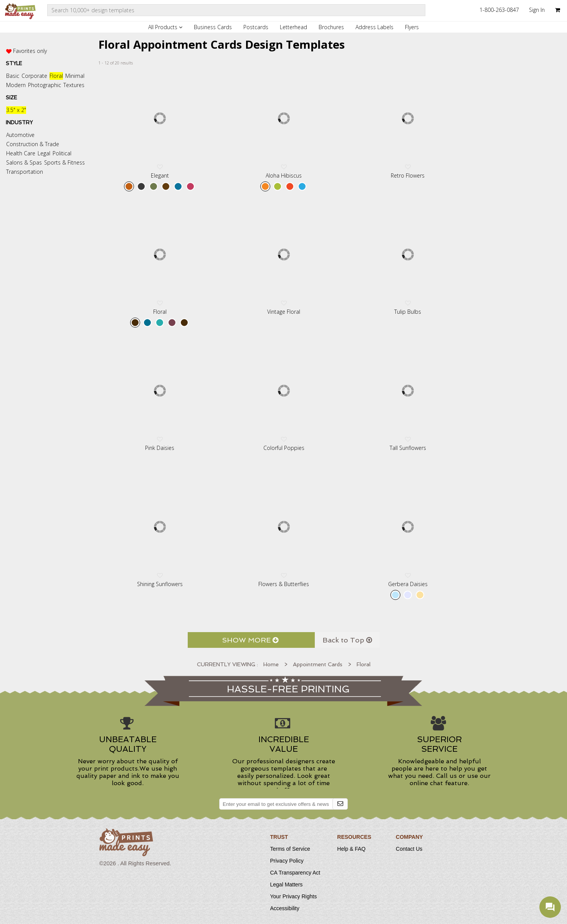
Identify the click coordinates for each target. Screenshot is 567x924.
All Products (165, 27)
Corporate (34, 76)
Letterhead (293, 27)
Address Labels (374, 27)
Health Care (21, 153)
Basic (13, 76)
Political (62, 153)
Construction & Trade (33, 144)
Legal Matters (287, 884)
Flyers (412, 27)
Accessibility (285, 908)
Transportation (25, 172)
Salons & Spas (24, 162)
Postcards (256, 27)
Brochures (331, 27)
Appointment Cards (318, 664)
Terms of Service (290, 849)
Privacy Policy (287, 861)
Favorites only (30, 51)
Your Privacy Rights (294, 896)
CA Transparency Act (295, 873)
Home (271, 664)
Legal (44, 153)
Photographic (45, 85)
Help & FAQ (351, 849)
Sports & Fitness (64, 162)
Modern (16, 85)
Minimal (75, 76)
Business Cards (213, 27)
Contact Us (409, 849)
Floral (56, 76)
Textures (74, 85)
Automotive (20, 135)
